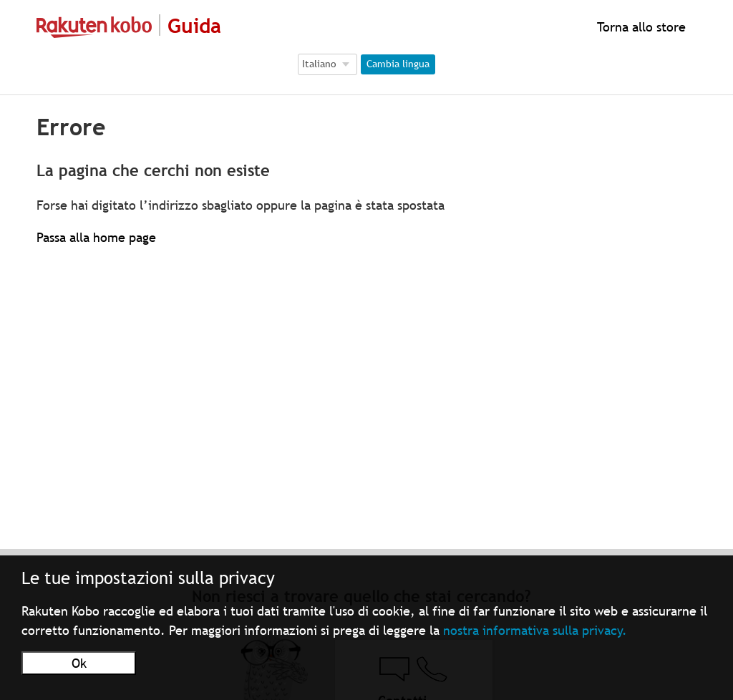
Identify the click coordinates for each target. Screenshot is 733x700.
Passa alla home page (96, 237)
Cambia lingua (398, 64)
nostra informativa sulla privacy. (535, 630)
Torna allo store (640, 27)
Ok (79, 663)
